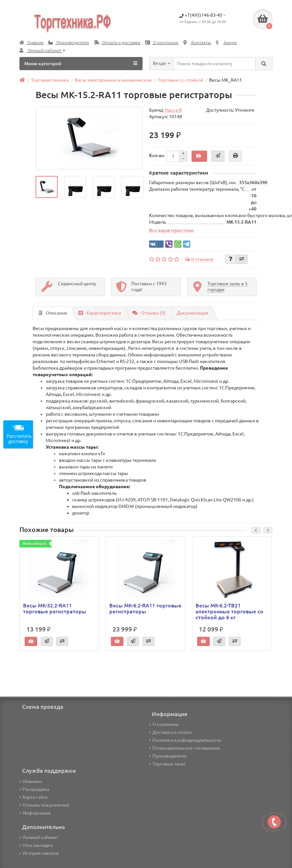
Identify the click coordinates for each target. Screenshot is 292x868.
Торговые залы (167, 764)
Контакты (197, 43)
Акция (226, 43)
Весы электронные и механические (113, 80)
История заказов (39, 853)
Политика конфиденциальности (185, 740)
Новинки (31, 781)
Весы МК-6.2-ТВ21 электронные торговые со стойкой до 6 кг (229, 611)
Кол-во (157, 155)
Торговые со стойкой (180, 80)
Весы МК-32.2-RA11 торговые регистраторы (55, 608)
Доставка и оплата (170, 732)
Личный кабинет (39, 837)
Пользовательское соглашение (185, 748)
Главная (31, 43)
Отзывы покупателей (44, 805)
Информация (35, 813)
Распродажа (34, 789)
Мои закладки (36, 845)
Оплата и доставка (117, 43)
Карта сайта (33, 797)
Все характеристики (172, 230)
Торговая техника (50, 80)
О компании (162, 43)
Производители (69, 43)
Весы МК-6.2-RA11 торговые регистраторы (145, 608)
